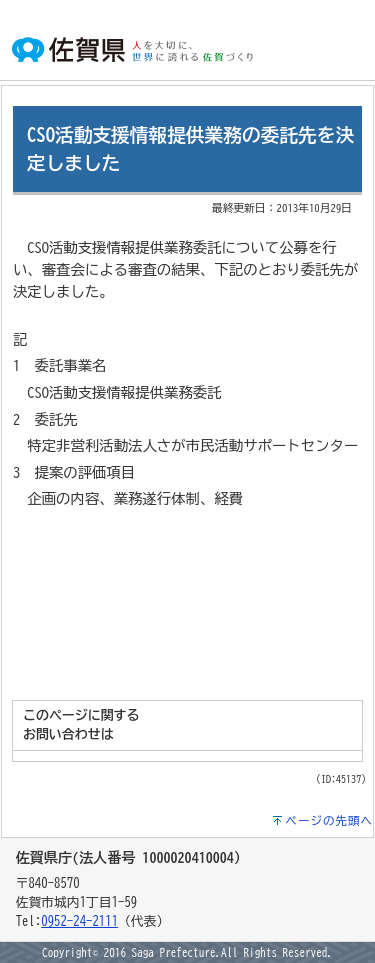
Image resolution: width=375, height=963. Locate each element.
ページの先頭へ (330, 820)
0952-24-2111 (79, 921)
